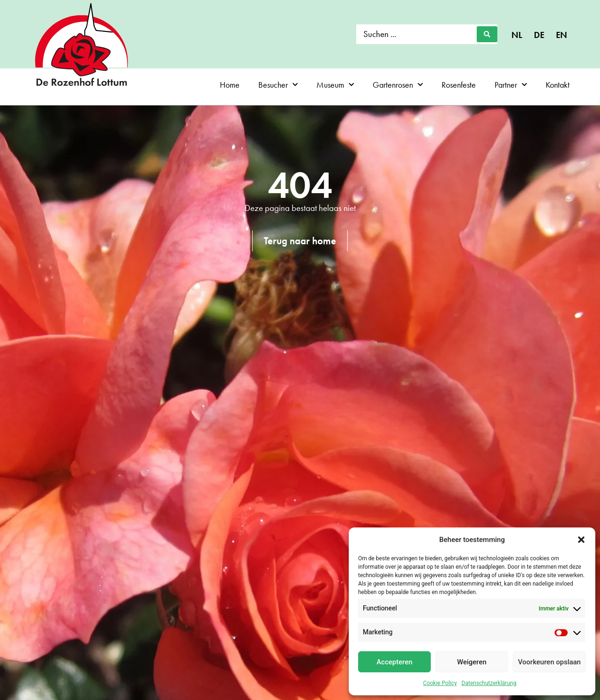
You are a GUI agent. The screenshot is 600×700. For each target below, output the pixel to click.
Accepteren (394, 662)
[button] (581, 540)
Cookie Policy (440, 683)
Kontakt (558, 85)
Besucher (278, 85)
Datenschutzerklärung (489, 683)
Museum (335, 85)
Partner (511, 85)
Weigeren (472, 662)
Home (230, 85)
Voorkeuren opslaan (549, 662)
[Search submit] (487, 34)
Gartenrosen (398, 85)
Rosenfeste (459, 85)
